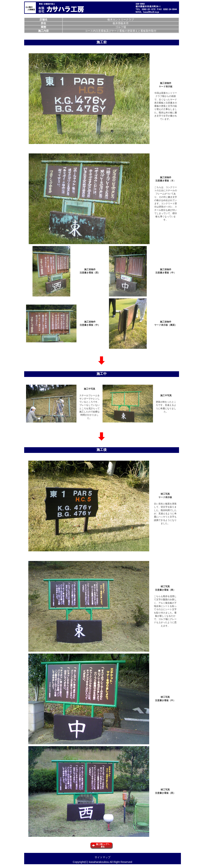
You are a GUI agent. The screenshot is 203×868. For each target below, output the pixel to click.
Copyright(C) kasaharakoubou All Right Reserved (102, 862)
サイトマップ (103, 857)
